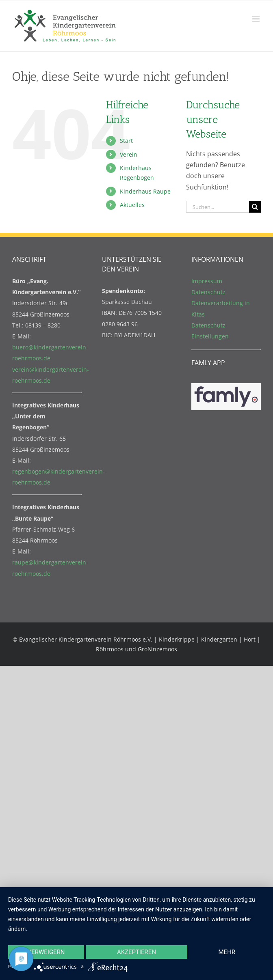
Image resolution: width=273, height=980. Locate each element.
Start (126, 141)
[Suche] (255, 207)
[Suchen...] (218, 207)
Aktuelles (132, 205)
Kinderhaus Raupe (145, 191)
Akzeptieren (136, 952)
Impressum (207, 281)
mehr (227, 952)
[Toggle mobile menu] (257, 19)
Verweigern (46, 952)
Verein (129, 154)
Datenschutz (208, 292)
